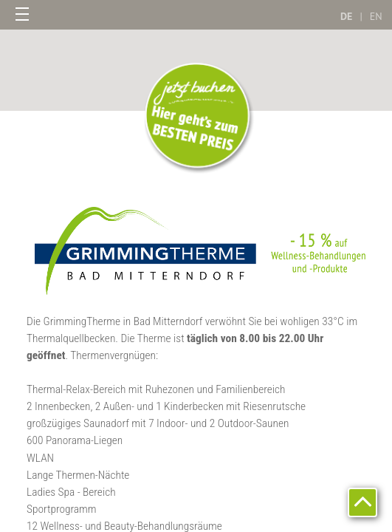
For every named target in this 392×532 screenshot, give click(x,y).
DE (346, 16)
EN (376, 16)
